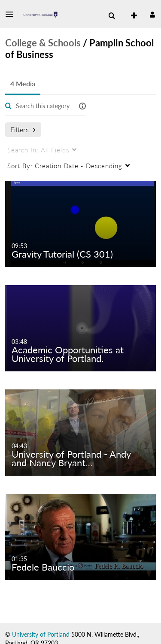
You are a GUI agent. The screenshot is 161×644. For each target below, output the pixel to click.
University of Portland (41, 634)
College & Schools (43, 43)
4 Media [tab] (23, 84)
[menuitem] (112, 16)
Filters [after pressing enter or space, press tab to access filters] (23, 129)
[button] (12, 14)
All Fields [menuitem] (38, 150)
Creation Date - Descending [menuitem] (65, 166)
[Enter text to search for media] (43, 106)
